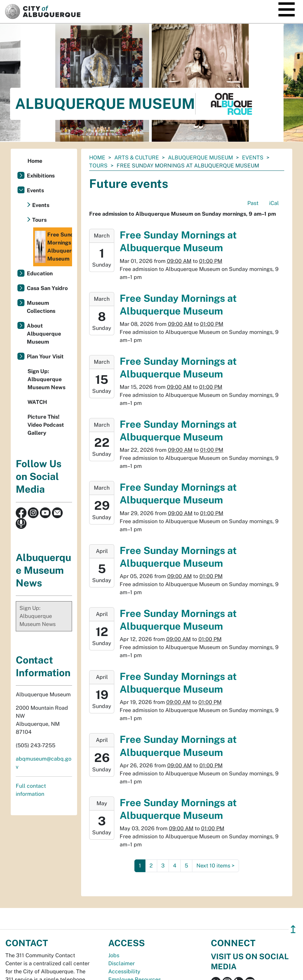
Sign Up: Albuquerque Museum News (46, 379)
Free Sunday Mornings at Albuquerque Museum (53, 247)
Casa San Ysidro (47, 288)
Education (40, 273)
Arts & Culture (137, 158)
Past (253, 203)
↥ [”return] (293, 929)
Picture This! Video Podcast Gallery (46, 425)
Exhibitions (41, 176)
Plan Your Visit (45, 357)
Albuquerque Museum (200, 158)
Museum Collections (41, 307)
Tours (98, 166)
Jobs (114, 955)
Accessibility (124, 971)
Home (97, 158)
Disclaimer (122, 963)
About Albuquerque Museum (44, 334)
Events (253, 158)
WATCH (37, 402)
